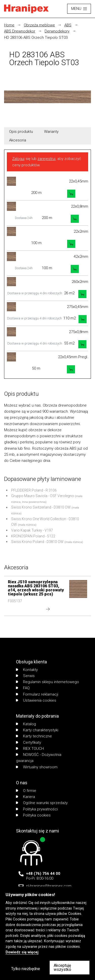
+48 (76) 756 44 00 (43, 874)
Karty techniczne (34, 736)
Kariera (25, 797)
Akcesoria (18, 140)
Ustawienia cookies (36, 700)
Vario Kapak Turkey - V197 (32, 530)
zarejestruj (46, 159)
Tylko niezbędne (26, 969)
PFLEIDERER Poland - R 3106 (34, 490)
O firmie (26, 791)
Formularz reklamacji (37, 694)
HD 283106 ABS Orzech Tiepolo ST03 (36, 38)
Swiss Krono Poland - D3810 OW (37, 542)
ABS (68, 25)
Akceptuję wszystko (62, 967)
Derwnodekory (57, 31)
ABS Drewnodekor (20, 31)
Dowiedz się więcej (22, 952)
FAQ (23, 688)
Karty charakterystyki (37, 730)
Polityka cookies (33, 815)
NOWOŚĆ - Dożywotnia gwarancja (39, 758)
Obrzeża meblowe (39, 25)
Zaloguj (18, 159)
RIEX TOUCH (30, 749)
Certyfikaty (29, 742)
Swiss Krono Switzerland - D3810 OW (41, 507)
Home (9, 25)
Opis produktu (21, 132)
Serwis (25, 676)
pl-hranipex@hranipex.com (49, 886)
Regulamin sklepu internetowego (48, 682)
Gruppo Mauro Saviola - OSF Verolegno (43, 496)
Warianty (51, 132)
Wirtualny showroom (37, 767)
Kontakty (27, 670)
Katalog (26, 724)
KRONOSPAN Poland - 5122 (33, 536)
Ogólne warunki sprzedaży (42, 803)
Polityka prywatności (37, 809)
